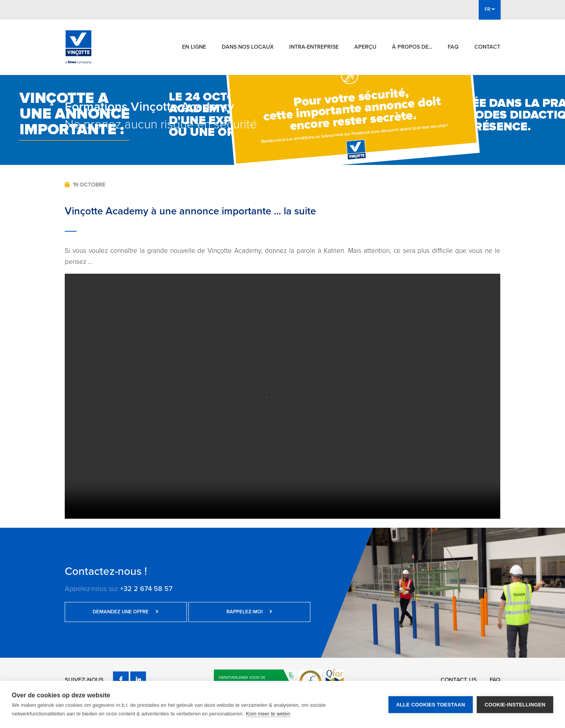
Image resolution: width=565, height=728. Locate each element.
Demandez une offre (114, 612)
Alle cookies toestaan (431, 705)
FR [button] (490, 9)
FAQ (453, 47)
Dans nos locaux (248, 47)
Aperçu (365, 47)
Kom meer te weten (268, 714)
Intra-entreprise (314, 47)
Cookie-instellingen (515, 705)
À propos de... (412, 47)
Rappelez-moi (214, 612)
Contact (487, 47)
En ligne (194, 47)
